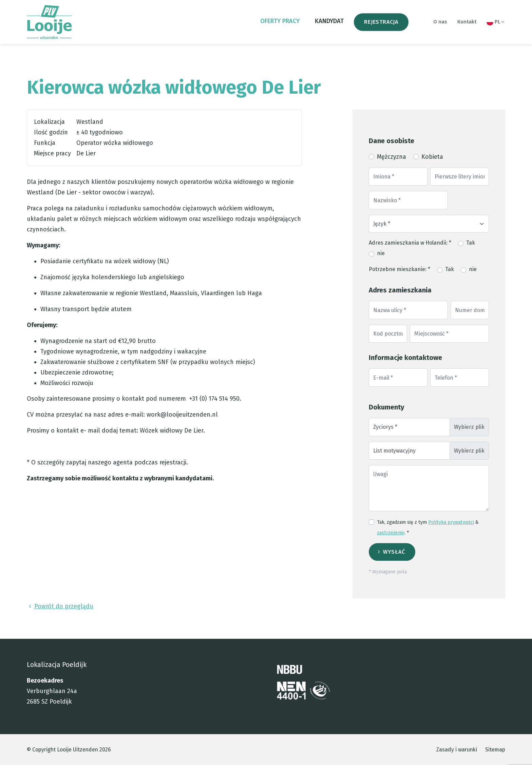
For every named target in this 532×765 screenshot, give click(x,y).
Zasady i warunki (457, 750)
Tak (471, 243)
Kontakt (467, 22)
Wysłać (394, 552)
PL (496, 22)
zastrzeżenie (391, 533)
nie (381, 253)
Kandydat (329, 21)
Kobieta (432, 157)
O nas (440, 22)
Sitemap (495, 750)
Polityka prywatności (451, 522)
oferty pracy (280, 21)
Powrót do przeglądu (60, 606)
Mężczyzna (392, 157)
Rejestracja (381, 22)
